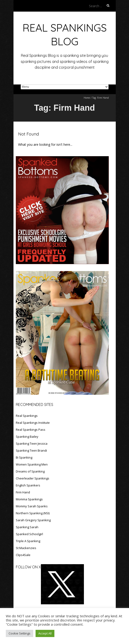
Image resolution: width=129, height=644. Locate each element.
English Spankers (28, 485)
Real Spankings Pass (31, 430)
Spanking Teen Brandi (31, 450)
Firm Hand (23, 492)
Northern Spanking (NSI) (33, 513)
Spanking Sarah (27, 527)
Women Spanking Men (32, 464)
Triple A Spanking (28, 541)
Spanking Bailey (27, 437)
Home (87, 98)
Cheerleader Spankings (33, 478)
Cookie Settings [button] (20, 633)
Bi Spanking (24, 457)
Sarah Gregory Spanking (33, 520)
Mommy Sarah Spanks (32, 506)
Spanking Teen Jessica (32, 443)
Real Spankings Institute (33, 423)
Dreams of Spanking (30, 471)
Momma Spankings (29, 499)
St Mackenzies (26, 548)
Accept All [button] (45, 633)
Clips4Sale (23, 555)
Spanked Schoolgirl (29, 534)
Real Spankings (27, 416)
